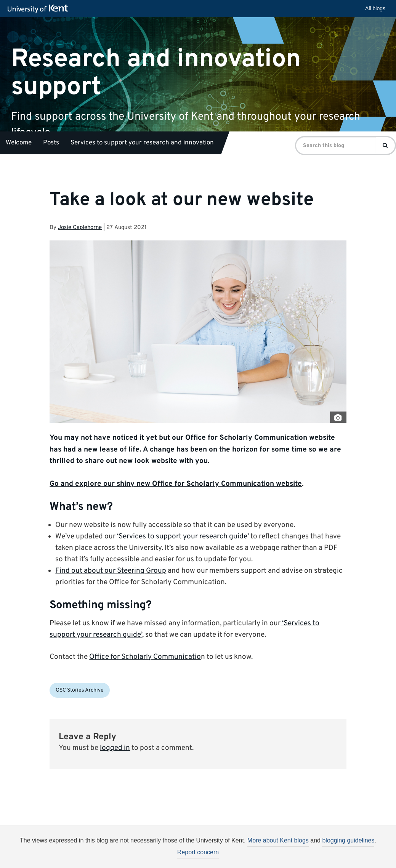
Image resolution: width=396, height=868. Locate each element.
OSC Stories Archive (80, 690)
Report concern (198, 852)
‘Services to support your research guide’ (183, 536)
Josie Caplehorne (80, 228)
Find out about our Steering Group (111, 571)
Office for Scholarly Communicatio (145, 657)
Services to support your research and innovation (142, 143)
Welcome (19, 143)
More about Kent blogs (278, 840)
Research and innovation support (156, 73)
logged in (115, 748)
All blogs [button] (375, 8)
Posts (51, 143)
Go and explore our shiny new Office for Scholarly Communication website (176, 484)
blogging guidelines (348, 840)
